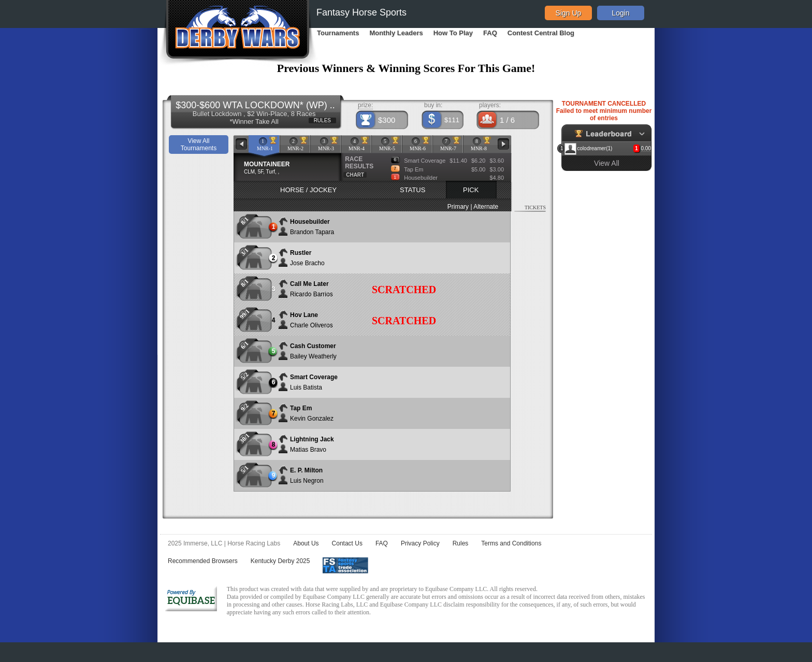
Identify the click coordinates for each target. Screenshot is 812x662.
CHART (355, 175)
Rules (461, 543)
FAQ (490, 33)
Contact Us (347, 543)
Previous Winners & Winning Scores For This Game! (406, 68)
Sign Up (569, 13)
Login (620, 13)
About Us (306, 543)
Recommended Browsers (203, 561)
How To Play (453, 33)
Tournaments (338, 33)
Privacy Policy (420, 543)
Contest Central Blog (541, 33)
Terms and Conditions (511, 543)
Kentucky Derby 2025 (280, 561)
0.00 (646, 148)
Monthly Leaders (396, 33)
